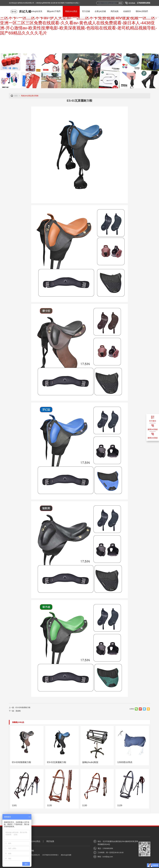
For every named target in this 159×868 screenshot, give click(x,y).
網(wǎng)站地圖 (66, 855)
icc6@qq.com (108, 857)
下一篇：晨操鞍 (15, 711)
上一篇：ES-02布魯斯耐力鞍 (20, 707)
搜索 (120, 3)
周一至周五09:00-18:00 (115, 853)
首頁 (16, 96)
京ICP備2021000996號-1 (50, 855)
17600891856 (144, 3)
